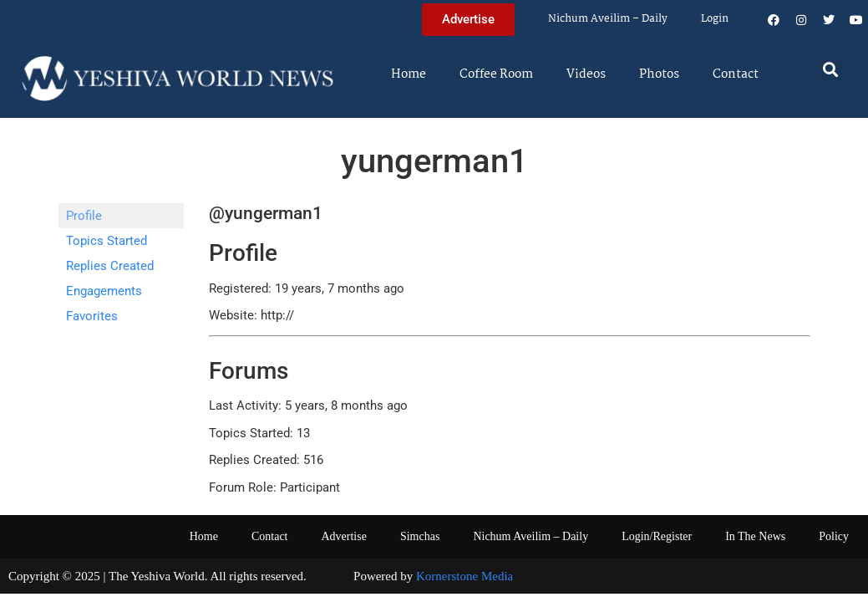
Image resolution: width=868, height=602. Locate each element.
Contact (736, 74)
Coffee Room (496, 74)
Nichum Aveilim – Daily (608, 19)
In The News (755, 536)
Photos (659, 74)
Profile (84, 216)
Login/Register (657, 536)
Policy (834, 536)
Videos (586, 74)
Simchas (420, 536)
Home (409, 74)
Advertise (343, 536)
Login (715, 19)
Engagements (104, 291)
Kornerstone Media (464, 576)
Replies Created (110, 266)
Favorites (92, 316)
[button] (831, 69)
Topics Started (107, 241)
